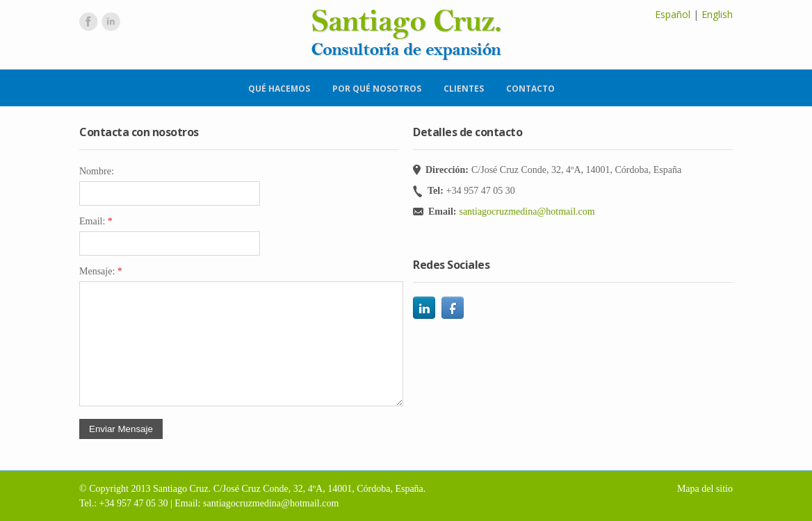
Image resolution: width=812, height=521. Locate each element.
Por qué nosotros (377, 89)
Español (673, 14)
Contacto (530, 89)
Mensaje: (101, 271)
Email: (96, 221)
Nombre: (97, 171)
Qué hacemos (279, 89)
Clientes (464, 89)
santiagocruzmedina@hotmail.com (527, 212)
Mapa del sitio (705, 489)
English (717, 14)
